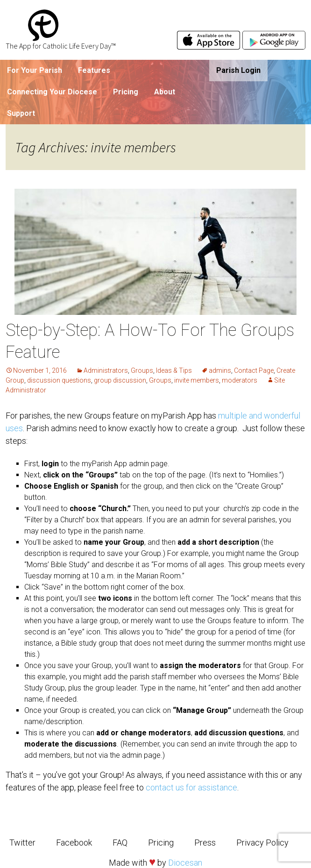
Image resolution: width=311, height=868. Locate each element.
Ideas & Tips (174, 370)
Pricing (126, 92)
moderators (240, 380)
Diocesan (185, 863)
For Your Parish (35, 70)
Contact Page (254, 370)
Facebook (74, 843)
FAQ (120, 843)
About (165, 92)
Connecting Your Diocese (52, 92)
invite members (197, 380)
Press (205, 843)
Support (21, 113)
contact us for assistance (191, 787)
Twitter (22, 843)
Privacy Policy (262, 843)
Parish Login (238, 70)
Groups (142, 370)
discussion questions (59, 380)
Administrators (106, 370)
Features (94, 70)
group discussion (120, 380)
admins (220, 370)
